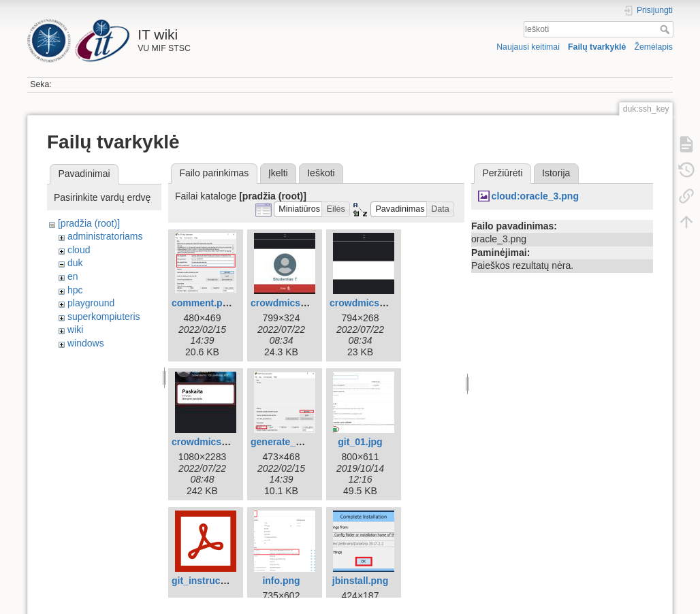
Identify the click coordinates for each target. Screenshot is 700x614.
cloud (79, 250)
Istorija (556, 173)
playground (91, 303)
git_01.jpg (360, 442)
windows (86, 343)
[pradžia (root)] (89, 223)
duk (75, 263)
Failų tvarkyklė (597, 47)
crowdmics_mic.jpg (374, 303)
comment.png (203, 303)
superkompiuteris (104, 317)
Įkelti (278, 173)
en (73, 276)
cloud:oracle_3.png (535, 196)
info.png (281, 581)
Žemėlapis (653, 47)
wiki (75, 329)
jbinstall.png (360, 581)
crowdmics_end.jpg (295, 303)
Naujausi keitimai (528, 47)
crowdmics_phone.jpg (222, 442)
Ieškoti (666, 29)
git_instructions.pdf (216, 581)
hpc (75, 290)
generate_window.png (301, 442)
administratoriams (105, 236)
